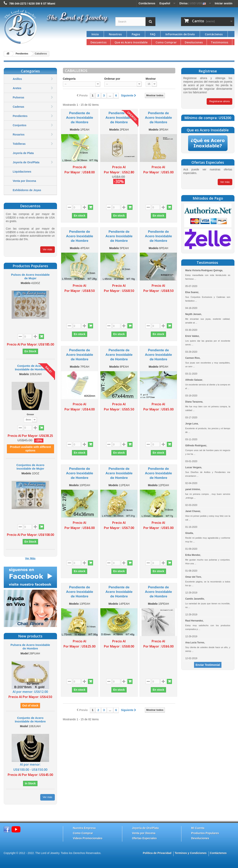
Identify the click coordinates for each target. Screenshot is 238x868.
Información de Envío (180, 34)
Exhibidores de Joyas (27, 190)
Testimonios (219, 42)
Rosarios (19, 135)
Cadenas (19, 107)
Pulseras (19, 97)
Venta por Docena (24, 181)
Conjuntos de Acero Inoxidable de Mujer (30, 467)
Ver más (48, 249)
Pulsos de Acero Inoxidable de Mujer (30, 276)
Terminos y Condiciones (191, 853)
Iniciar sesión (224, 3)
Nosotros (115, 34)
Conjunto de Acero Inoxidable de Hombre (30, 368)
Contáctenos (147, 3)
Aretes (17, 88)
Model (24, 654)
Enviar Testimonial (208, 665)
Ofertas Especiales (144, 838)
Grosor (30, 414)
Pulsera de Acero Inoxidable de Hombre (30, 647)
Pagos (136, 34)
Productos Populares (205, 833)
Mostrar (151, 79)
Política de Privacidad (157, 853)
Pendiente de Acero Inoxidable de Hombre (80, 118)
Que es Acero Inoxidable (131, 42)
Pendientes (20, 116)
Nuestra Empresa (84, 828)
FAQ (153, 34)
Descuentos (98, 42)
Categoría (69, 79)
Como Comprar (166, 42)
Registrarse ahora (219, 101)
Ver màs (225, 182)
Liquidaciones (22, 172)
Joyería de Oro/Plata (26, 162)
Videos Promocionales (88, 838)
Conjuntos (20, 125)
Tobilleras (19, 144)
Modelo (26, 283)
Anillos (17, 79)
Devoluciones (194, 42)
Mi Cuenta (198, 828)
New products (30, 636)
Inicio (95, 34)
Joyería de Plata (23, 153)
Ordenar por (112, 79)
